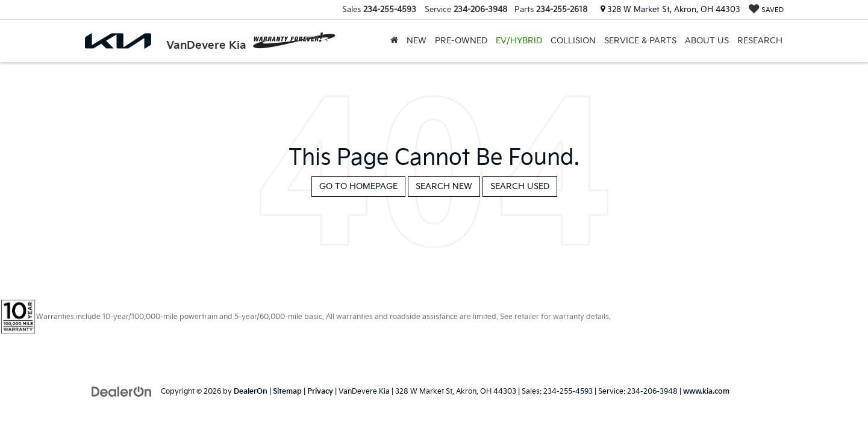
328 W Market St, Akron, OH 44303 (670, 10)
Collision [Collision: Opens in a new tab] (573, 41)
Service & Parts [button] (640, 41)
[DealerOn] (122, 391)
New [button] (417, 41)
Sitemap (287, 392)
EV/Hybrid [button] (519, 41)
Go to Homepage (358, 186)
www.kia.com (706, 392)
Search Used (520, 186)
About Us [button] (707, 41)
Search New (444, 186)
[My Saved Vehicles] (766, 10)
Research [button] (760, 41)
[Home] (394, 41)
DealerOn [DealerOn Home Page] (251, 392)
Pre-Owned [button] (461, 41)
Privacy (320, 392)
